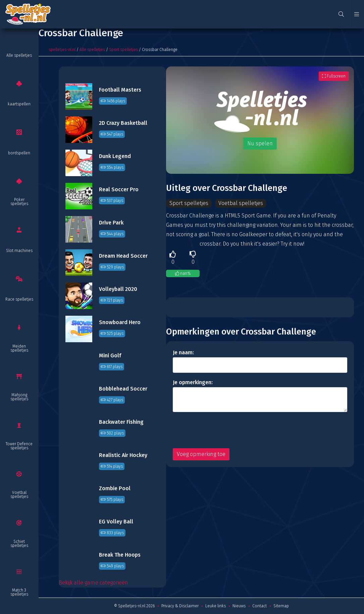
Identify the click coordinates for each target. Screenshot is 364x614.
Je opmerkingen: (193, 382)
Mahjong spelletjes (19, 397)
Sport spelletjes (123, 50)
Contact (259, 606)
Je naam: (183, 352)
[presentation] (224, 430)
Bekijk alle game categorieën (93, 583)
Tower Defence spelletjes (19, 446)
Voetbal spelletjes (19, 495)
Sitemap (281, 606)
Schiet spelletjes (19, 544)
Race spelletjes (19, 299)
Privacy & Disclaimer (180, 606)
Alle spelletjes (19, 55)
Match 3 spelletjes (19, 592)
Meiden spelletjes (19, 348)
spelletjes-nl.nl (62, 50)
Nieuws (239, 606)
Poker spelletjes (19, 202)
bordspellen (19, 153)
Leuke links (216, 606)
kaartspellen (19, 104)
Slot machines (19, 251)
